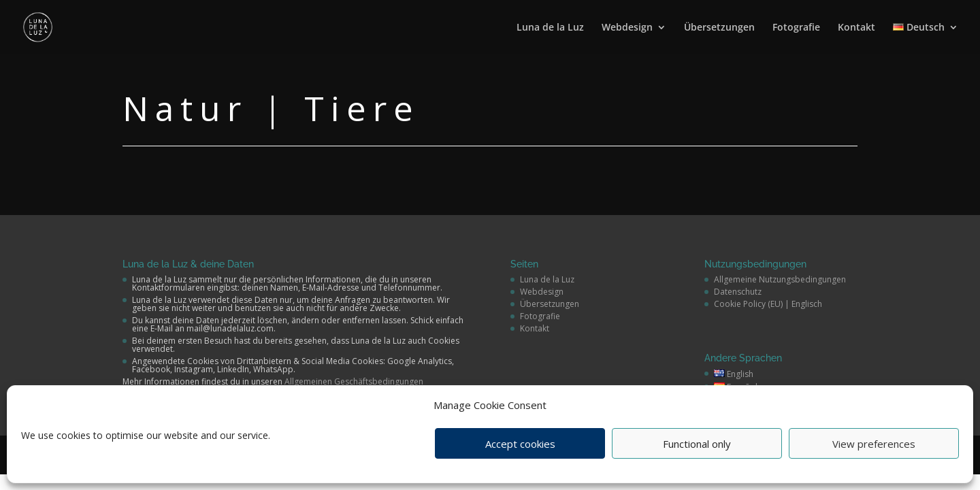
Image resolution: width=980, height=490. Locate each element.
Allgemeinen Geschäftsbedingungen (354, 381)
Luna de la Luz (550, 28)
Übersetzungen (719, 28)
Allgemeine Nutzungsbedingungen (780, 279)
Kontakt (856, 28)
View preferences (874, 444)
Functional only (697, 444)
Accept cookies (520, 444)
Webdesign (627, 28)
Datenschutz (738, 292)
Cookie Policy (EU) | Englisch (768, 304)
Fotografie (796, 28)
